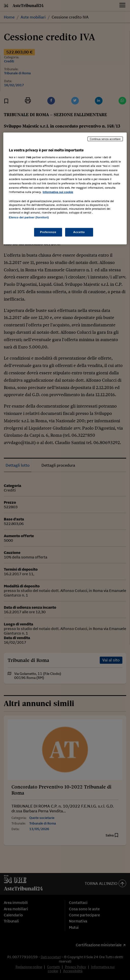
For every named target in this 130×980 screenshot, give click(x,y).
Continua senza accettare (105, 139)
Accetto (79, 232)
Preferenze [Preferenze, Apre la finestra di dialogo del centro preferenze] (48, 232)
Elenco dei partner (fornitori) (29, 217)
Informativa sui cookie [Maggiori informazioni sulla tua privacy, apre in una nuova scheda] (58, 192)
